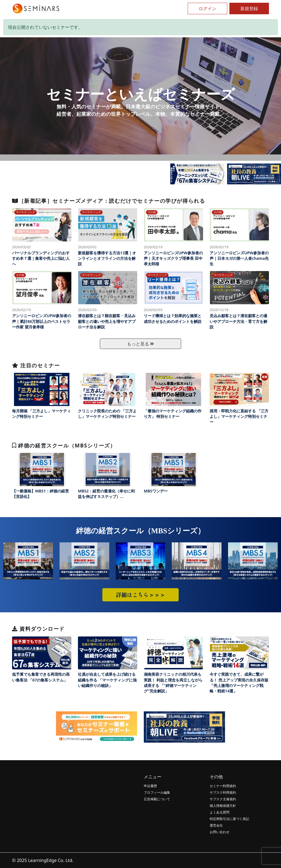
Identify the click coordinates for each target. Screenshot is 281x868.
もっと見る (140, 344)
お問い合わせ (220, 832)
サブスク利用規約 (223, 792)
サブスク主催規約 (223, 799)
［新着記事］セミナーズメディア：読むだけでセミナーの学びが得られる (109, 201)
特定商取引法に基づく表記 (229, 819)
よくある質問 (220, 812)
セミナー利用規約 (223, 786)
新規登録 (249, 9)
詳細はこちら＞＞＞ (140, 595)
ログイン (207, 9)
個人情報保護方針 (223, 806)
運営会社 (216, 825)
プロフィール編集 (157, 792)
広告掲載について (157, 799)
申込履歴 (150, 786)
